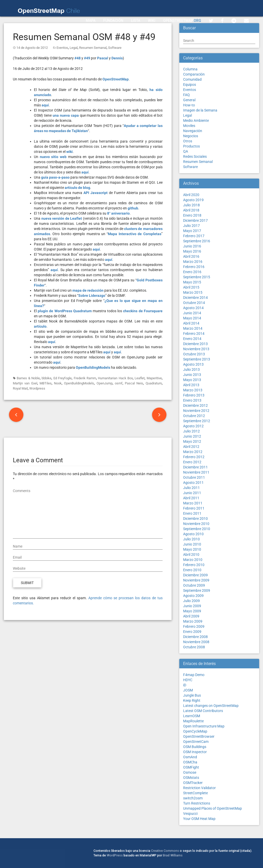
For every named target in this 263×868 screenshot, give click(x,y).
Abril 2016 (191, 256)
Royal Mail (20, 388)
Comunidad (192, 79)
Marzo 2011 (193, 503)
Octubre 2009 (194, 585)
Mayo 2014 (192, 318)
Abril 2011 (191, 498)
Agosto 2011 (193, 483)
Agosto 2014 (193, 308)
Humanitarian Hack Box (115, 378)
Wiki (152, 21)
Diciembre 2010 (195, 519)
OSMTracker (193, 783)
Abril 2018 (191, 210)
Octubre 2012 (194, 416)
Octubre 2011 (194, 477)
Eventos (62, 48)
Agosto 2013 (193, 364)
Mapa (91, 21)
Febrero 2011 (194, 508)
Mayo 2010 (192, 549)
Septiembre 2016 (197, 241)
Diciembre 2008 (195, 637)
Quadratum (154, 383)
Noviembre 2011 (196, 472)
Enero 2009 (192, 632)
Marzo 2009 (193, 621)
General (189, 100)
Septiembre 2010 (197, 529)
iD (185, 685)
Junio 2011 (192, 493)
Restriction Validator (199, 788)
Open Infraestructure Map (204, 726)
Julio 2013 (191, 370)
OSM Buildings (195, 747)
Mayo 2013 (192, 380)
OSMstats (191, 778)
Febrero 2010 (194, 565)
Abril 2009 (191, 616)
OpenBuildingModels (79, 383)
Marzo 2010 (193, 560)
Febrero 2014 (194, 334)
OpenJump (105, 383)
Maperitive (154, 378)
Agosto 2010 (193, 534)
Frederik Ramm (85, 378)
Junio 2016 (192, 246)
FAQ (186, 95)
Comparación (194, 74)
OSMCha (190, 762)
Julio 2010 (191, 539)
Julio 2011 (191, 488)
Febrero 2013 (194, 395)
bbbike (46, 378)
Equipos (190, 85)
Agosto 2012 (193, 426)
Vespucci (190, 814)
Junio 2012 (192, 436)
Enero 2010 (192, 570)
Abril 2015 (191, 287)
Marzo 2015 (193, 292)
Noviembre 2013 (196, 349)
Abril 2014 (191, 323)
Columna (190, 69)
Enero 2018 (192, 215)
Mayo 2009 (192, 611)
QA (186, 151)
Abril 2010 (191, 555)
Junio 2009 (192, 606)
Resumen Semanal (93, 48)
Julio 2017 (191, 226)
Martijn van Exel (25, 383)
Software (115, 48)
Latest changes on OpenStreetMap (211, 706)
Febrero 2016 (194, 267)
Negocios (191, 136)
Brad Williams (173, 855)
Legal (74, 48)
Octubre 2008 (194, 647)
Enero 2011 (192, 513)
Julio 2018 (191, 205)
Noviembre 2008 (196, 642)
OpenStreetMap (182, 21)
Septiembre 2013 (197, 359)
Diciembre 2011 (195, 467)
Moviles (189, 126)
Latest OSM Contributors (203, 711)
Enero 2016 (192, 272)
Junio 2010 (192, 544)
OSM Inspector (195, 752)
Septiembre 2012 (197, 421)
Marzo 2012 (193, 452)
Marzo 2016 (193, 262)
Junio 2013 (192, 375)
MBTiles (46, 383)
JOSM (188, 690)
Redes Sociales (195, 156)
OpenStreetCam (196, 742)
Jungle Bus (192, 695)
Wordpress (37, 388)
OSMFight (191, 767)
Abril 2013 (191, 385)
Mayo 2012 (192, 441)
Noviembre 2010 (196, 524)
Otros (188, 141)
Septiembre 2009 (197, 590)
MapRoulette (193, 721)
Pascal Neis (134, 383)
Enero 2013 (192, 400)
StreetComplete (195, 793)
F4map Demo (194, 675)
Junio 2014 (192, 313)
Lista (136, 21)
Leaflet (140, 378)
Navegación (193, 131)
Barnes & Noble (28, 378)
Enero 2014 (192, 339)
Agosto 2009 (193, 596)
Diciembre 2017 (195, 220)
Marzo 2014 (193, 328)
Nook (58, 383)
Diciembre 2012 (195, 405)
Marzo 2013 (193, 390)
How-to (189, 105)
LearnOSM (192, 716)
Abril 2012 (191, 447)
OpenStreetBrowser (199, 736)
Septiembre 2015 (197, 277)
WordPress (115, 855)
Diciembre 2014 (195, 298)
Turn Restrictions (197, 803)
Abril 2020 (191, 195)
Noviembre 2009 (196, 580)
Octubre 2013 (194, 354)
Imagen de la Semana (200, 110)
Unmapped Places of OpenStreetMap (213, 808)
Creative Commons (165, 851)
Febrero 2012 (194, 457)
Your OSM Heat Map (199, 819)
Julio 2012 (191, 431)
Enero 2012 (192, 462)
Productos (191, 146)
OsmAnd (190, 757)
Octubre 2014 (194, 303)
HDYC (188, 680)
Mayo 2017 (192, 231)
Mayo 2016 (192, 251)
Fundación (113, 21)
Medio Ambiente (196, 121)
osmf (119, 383)
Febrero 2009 (194, 626)
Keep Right (192, 700)
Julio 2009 (191, 601)
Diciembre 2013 (195, 344)
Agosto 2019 (193, 200)
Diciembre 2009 (195, 575)
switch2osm (193, 798)
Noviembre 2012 (196, 411)
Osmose (190, 772)
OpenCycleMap (195, 731)
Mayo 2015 (192, 282)
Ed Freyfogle (63, 378)
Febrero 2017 (194, 236)
